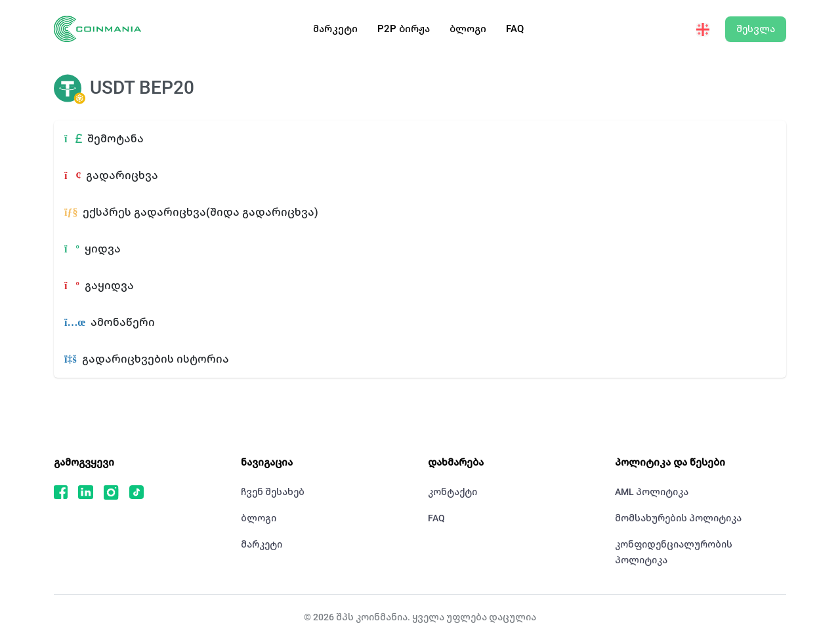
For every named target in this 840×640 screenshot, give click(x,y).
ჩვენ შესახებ (273, 492)
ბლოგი (468, 29)
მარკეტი (335, 29)
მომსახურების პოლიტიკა (678, 518)
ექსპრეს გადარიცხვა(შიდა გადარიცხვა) (191, 212)
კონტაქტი (452, 492)
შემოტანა (104, 139)
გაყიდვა (99, 286)
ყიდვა (93, 249)
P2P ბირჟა (404, 29)
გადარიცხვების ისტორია (147, 359)
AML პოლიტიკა (652, 492)
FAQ (515, 29)
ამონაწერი (110, 322)
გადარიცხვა (111, 175)
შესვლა (756, 29)
